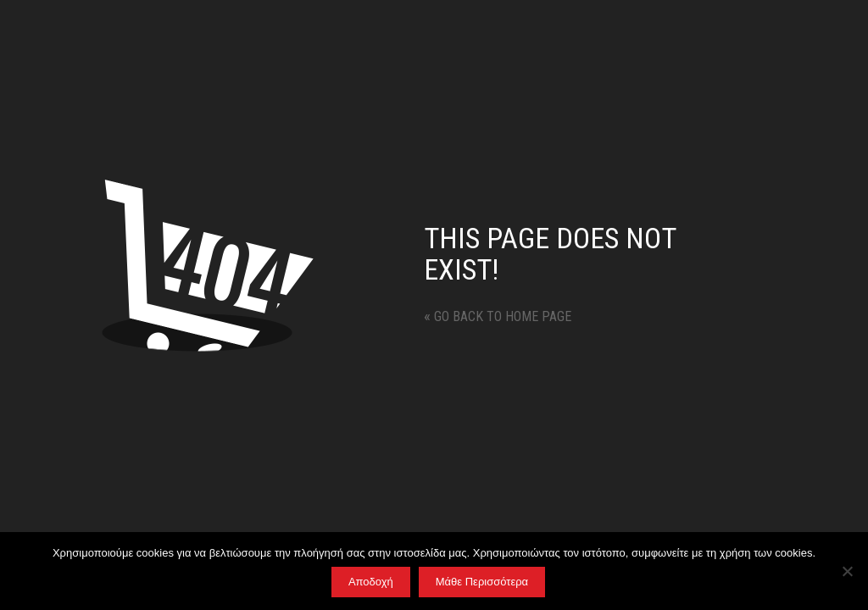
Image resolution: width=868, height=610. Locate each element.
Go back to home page (498, 316)
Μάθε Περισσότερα (482, 582)
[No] (847, 571)
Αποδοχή (371, 582)
